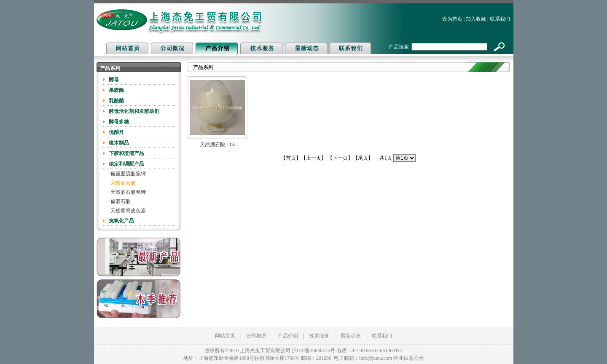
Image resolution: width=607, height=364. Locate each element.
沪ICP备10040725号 (313, 351)
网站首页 (225, 336)
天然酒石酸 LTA (218, 145)
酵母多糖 (119, 122)
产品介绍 (288, 336)
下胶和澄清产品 (126, 153)
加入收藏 (476, 19)
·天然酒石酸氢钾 (128, 192)
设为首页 (452, 19)
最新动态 (351, 336)
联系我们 (500, 19)
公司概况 (256, 336)
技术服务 (319, 336)
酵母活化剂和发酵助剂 (134, 111)
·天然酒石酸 (122, 183)
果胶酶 (116, 90)
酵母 (114, 80)
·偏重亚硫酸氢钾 (128, 174)
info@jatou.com (376, 358)
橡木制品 (119, 143)
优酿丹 (116, 132)
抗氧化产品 (121, 221)
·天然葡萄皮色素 (128, 211)
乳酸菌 (116, 101)
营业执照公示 (408, 358)
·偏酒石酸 (120, 201)
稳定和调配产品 (126, 164)
